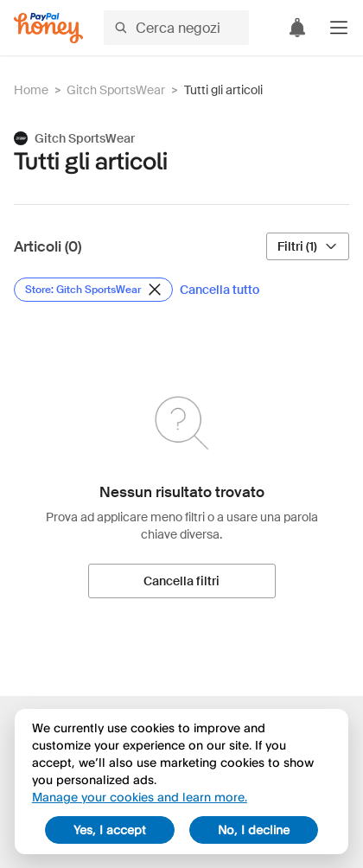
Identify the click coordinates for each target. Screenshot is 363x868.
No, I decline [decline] (254, 830)
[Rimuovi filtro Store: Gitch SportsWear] (93, 290)
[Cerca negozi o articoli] (176, 28)
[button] (339, 28)
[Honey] (48, 28)
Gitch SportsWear (116, 90)
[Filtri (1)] (308, 246)
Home (31, 90)
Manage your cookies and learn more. (140, 797)
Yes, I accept (110, 830)
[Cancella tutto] (220, 290)
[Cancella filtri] (182, 581)
